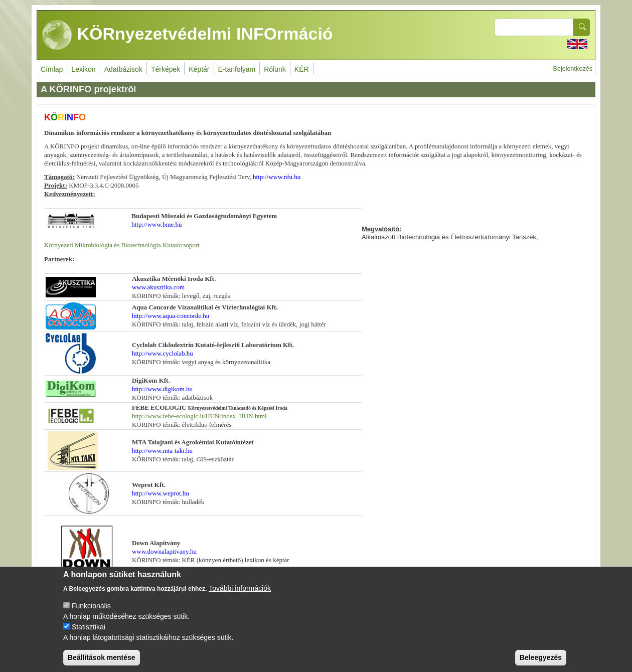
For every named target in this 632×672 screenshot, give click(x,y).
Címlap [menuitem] (52, 69)
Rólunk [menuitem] (275, 69)
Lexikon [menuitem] (83, 69)
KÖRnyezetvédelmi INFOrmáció (188, 35)
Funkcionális (91, 614)
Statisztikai (89, 635)
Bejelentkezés (573, 69)
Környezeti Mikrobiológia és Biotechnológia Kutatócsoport (122, 245)
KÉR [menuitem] (302, 69)
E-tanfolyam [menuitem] (237, 69)
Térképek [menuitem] (166, 69)
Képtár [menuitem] (199, 69)
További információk (240, 596)
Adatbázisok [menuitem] (123, 69)
